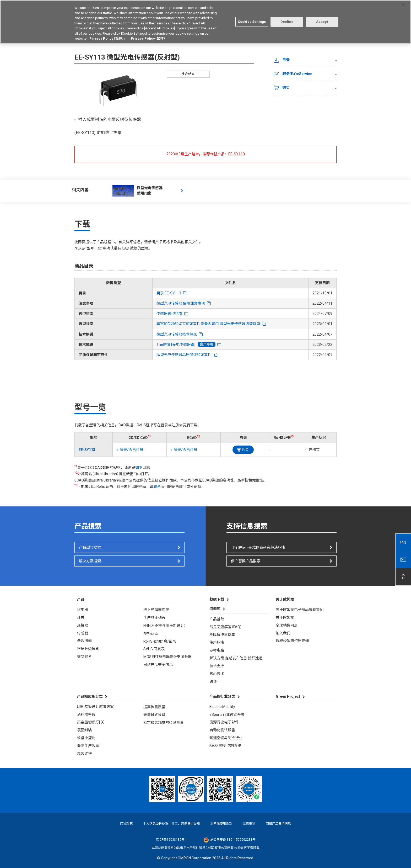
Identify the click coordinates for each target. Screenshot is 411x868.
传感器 (83, 633)
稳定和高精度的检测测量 (164, 723)
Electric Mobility (222, 707)
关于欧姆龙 (285, 617)
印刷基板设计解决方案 (95, 707)
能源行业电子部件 (224, 722)
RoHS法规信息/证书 (160, 641)
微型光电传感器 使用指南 (137, 191)
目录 (282, 60)
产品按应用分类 (90, 696)
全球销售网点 (287, 625)
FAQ (403, 542)
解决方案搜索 (90, 561)
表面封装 (84, 730)
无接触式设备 (154, 715)
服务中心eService (293, 74)
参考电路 (217, 650)
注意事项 (249, 824)
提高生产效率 (88, 746)
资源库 (215, 609)
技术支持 (217, 666)
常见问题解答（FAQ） (226, 627)
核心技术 (217, 674)
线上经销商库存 (156, 610)
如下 (139, 468)
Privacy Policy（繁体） (148, 36)
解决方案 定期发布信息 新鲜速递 (236, 658)
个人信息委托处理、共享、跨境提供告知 (171, 824)
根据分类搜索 (88, 649)
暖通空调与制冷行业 (226, 738)
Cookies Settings (252, 20)
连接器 (83, 625)
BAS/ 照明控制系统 (225, 746)
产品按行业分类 (222, 696)
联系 (157, 486)
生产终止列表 (154, 618)
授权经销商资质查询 (292, 641)
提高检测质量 (154, 707)
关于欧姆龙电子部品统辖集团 (300, 610)
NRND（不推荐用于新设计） (165, 626)
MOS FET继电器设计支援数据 (167, 657)
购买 (282, 88)
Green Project (288, 696)
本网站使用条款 (221, 824)
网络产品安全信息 (158, 665)
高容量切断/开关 (91, 722)
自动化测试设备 (222, 730)
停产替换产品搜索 (246, 561)
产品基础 (217, 619)
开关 (81, 617)
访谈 (213, 681)
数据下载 (217, 599)
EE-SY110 (237, 154)
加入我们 (283, 633)
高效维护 (84, 754)
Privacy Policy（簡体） (107, 36)
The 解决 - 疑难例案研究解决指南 (258, 547)
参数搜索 (84, 641)
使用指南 (217, 642)
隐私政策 (126, 824)
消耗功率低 (86, 714)
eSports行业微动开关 (227, 714)
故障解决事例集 (222, 635)
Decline (287, 20)
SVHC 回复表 (154, 649)
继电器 (83, 610)
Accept (322, 20)
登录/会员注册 (132, 450)
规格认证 (151, 633)
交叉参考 (84, 657)
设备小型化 (86, 738)
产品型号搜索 (90, 547)
